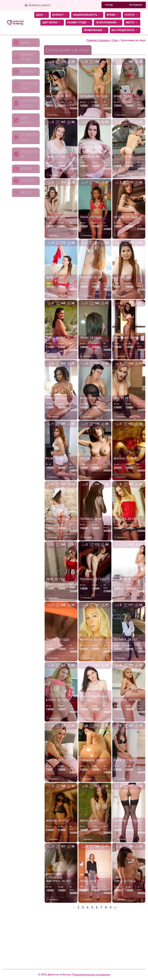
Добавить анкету (37, 5)
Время (113, 15)
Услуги (132, 15)
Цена (42, 15)
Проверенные (95, 30)
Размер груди (79, 23)
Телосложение (108, 23)
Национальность (87, 15)
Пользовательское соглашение (91, 975)
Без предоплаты (125, 30)
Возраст (60, 15)
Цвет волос (52, 23)
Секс (115, 40)
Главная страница (98, 40)
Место (132, 23)
